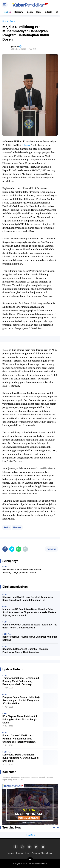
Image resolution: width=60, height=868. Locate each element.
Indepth (48, 12)
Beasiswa (19, 12)
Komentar (51, 549)
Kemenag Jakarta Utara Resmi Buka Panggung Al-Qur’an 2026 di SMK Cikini (20, 758)
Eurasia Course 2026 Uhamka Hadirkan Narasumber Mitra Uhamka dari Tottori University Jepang (19, 739)
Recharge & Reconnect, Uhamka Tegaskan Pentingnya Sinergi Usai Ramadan (25, 651)
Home (5, 21)
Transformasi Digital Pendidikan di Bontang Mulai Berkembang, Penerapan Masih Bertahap (21, 681)
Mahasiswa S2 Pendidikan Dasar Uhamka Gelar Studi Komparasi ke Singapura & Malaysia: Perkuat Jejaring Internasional (30, 612)
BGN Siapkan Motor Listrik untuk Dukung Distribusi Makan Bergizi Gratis (20, 719)
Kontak (20, 853)
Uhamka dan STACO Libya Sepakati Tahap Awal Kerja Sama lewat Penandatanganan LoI (28, 599)
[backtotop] (30, 860)
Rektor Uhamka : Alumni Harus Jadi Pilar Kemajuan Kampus (30, 638)
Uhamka (27, 145)
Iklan (27, 853)
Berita (30, 12)
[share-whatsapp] (19, 549)
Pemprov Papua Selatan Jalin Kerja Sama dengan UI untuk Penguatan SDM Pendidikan (21, 700)
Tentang (10, 853)
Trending (7, 12)
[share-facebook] (5, 549)
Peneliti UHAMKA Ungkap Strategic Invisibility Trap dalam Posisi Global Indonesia (30, 626)
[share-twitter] (12, 549)
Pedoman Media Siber (42, 853)
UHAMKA (30, 835)
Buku (39, 12)
